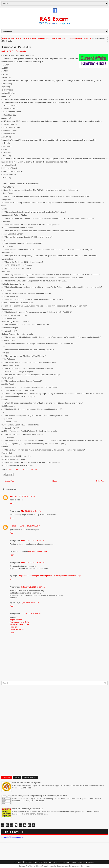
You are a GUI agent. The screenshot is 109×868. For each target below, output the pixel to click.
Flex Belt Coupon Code (38, 551)
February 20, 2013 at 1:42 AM (33, 541)
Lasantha (53, 866)
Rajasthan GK (62, 38)
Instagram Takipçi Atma (19, 624)
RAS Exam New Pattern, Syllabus (27, 783)
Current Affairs (15, 38)
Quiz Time (51, 38)
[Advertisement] (23, 730)
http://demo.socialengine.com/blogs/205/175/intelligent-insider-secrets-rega (50, 576)
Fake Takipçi (15, 627)
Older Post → (101, 481)
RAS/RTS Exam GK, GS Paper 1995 (28, 809)
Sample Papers (76, 38)
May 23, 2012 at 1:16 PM (25, 496)
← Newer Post (8, 481)
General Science (29, 38)
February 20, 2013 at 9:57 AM (33, 563)
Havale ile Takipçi (17, 629)
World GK (87, 38)
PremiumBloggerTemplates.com (68, 866)
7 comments (21, 51)
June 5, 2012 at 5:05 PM (30, 526)
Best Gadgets (86, 866)
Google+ (34, 469)
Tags (17, 777)
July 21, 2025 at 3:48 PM (31, 614)
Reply (12, 503)
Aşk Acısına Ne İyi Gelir (19, 622)
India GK (41, 38)
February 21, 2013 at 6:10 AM (33, 587)
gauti (12, 496)
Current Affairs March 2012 (16, 47)
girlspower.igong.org (30, 602)
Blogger (91, 862)
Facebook (14, 469)
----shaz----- (14, 526)
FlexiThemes (31, 866)
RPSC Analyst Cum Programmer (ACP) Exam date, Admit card (40, 796)
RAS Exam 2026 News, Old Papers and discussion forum (53, 862)
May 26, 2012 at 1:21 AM (31, 511)
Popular (7, 777)
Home (5, 38)
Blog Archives (30, 777)
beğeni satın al (16, 620)
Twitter (24, 469)
